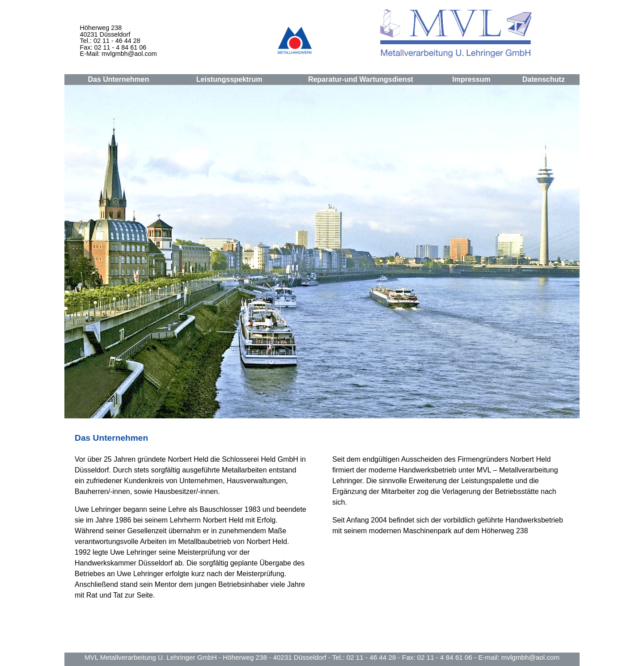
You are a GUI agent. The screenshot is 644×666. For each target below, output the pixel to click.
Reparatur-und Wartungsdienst (361, 79)
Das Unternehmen (118, 79)
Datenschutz (544, 79)
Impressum (471, 79)
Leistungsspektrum (229, 79)
